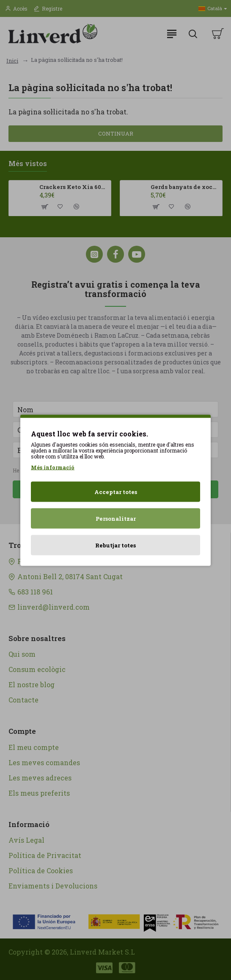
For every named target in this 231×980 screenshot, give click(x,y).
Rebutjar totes (115, 545)
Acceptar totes (116, 491)
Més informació (53, 467)
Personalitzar (116, 518)
